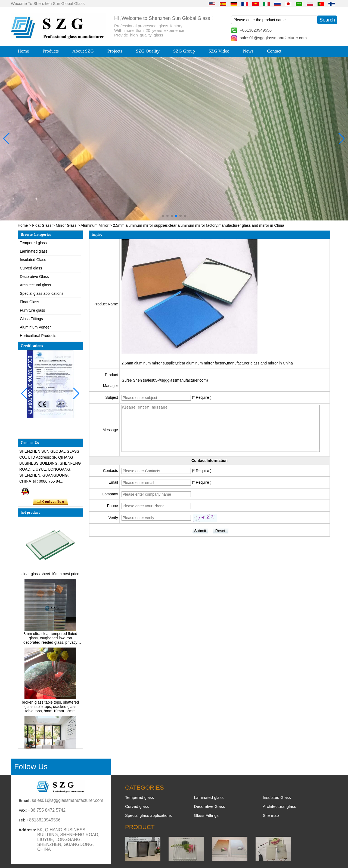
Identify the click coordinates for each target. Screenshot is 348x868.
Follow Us (31, 767)
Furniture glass (32, 310)
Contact (274, 51)
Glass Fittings (31, 319)
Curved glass (31, 268)
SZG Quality (148, 51)
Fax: (23, 810)
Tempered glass (33, 243)
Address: (27, 830)
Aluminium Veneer (35, 327)
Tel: (22, 820)
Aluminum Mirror (95, 225)
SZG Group (184, 51)
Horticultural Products (38, 336)
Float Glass (42, 225)
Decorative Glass (34, 277)
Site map (271, 815)
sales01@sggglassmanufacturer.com (273, 38)
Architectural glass (35, 285)
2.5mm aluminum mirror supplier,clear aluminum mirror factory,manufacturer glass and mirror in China (207, 363)
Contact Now (50, 502)
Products (51, 51)
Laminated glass (34, 251)
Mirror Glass (66, 225)
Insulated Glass (33, 260)
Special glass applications (42, 293)
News (248, 51)
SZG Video (219, 51)
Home (23, 51)
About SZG (83, 51)
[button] (163, 216)
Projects (115, 51)
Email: (25, 800)
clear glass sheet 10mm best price (50, 575)
